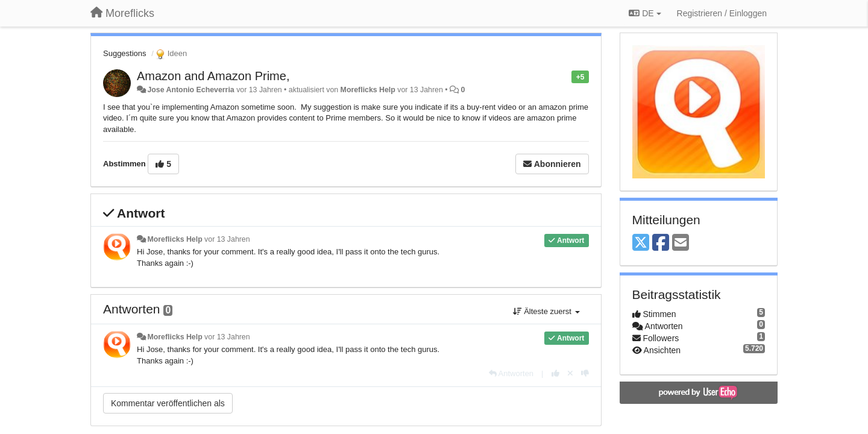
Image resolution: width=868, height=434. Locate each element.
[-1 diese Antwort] (585, 373)
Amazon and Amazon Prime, (213, 76)
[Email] (681, 243)
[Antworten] (511, 373)
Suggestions (125, 53)
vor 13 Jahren (227, 239)
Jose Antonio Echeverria (190, 90)
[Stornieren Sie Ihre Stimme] (570, 373)
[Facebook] (661, 243)
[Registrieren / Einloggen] (722, 13)
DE (645, 13)
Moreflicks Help (368, 90)
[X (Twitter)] (641, 243)
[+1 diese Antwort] (555, 373)
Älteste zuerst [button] (546, 311)
